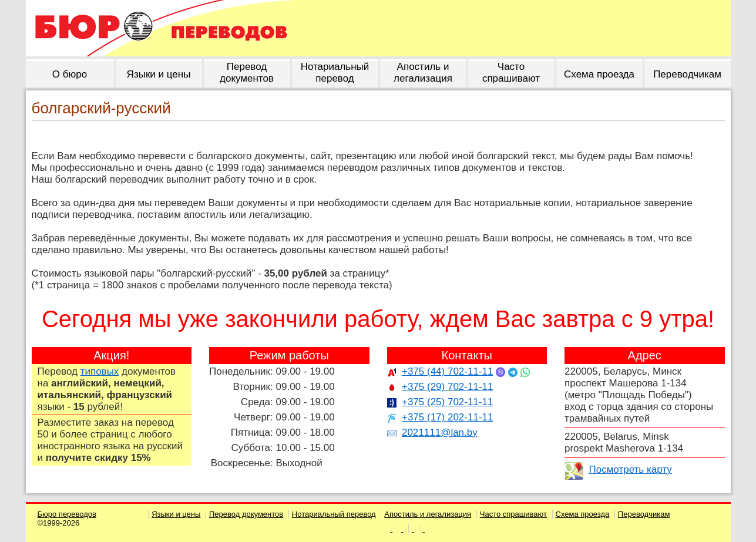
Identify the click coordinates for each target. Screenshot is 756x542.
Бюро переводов (67, 514)
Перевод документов (246, 514)
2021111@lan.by (440, 432)
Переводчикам (644, 514)
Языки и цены (176, 514)
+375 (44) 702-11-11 (447, 371)
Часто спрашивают (513, 514)
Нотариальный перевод (334, 514)
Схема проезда (583, 514)
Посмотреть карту (630, 469)
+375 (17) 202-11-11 (447, 417)
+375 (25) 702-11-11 (447, 402)
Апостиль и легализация (428, 514)
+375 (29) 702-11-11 (447, 387)
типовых (100, 371)
